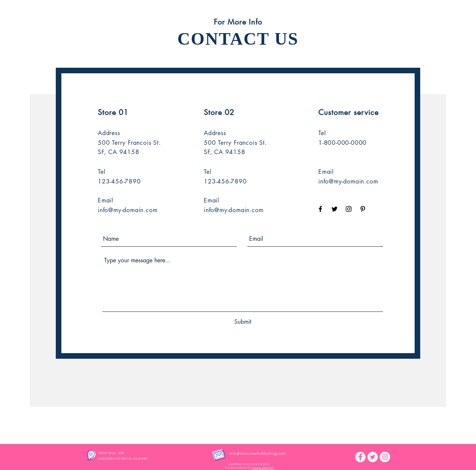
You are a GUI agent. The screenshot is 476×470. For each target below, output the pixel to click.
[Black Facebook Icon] (320, 209)
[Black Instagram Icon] (349, 209)
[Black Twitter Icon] (335, 209)
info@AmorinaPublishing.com (257, 453)
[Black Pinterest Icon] (363, 209)
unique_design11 (263, 468)
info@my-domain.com (128, 210)
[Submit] (243, 322)
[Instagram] (385, 457)
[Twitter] (373, 457)
